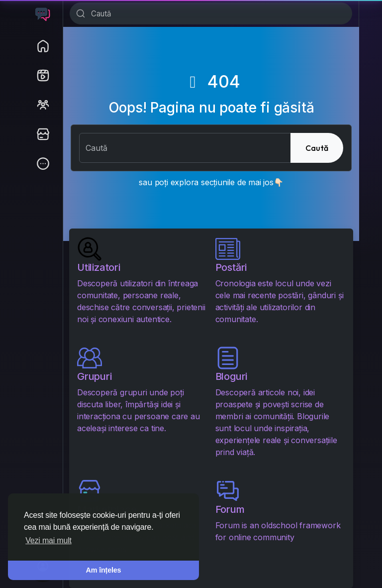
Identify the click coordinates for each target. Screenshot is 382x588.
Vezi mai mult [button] (48, 540)
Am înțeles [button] (104, 570)
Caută (317, 148)
